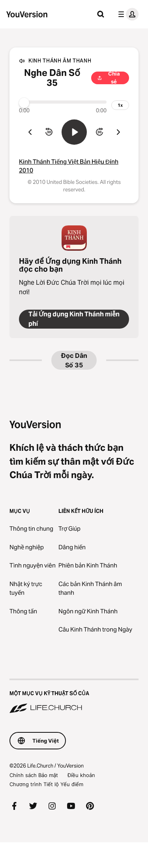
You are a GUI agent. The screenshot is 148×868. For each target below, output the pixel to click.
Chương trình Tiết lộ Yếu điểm (46, 784)
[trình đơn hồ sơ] (127, 14)
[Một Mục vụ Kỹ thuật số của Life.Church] (74, 697)
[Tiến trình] (63, 102)
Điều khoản (81, 775)
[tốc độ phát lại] (120, 105)
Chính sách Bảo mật (34, 775)
